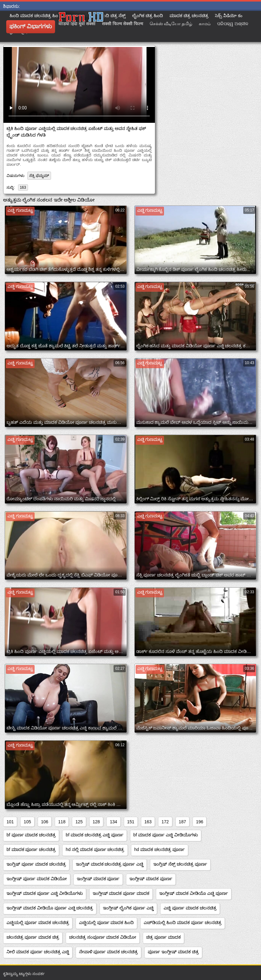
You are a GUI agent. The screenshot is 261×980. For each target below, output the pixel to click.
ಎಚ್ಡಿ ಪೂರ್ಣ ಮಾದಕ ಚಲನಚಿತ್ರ (190, 908)
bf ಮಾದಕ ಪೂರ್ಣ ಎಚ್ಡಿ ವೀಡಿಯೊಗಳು (166, 835)
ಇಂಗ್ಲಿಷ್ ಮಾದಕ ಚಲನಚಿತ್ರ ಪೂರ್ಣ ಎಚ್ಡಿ (110, 864)
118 (62, 822)
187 (182, 822)
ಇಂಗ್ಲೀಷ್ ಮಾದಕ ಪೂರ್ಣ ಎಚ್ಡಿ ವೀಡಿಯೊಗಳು (45, 893)
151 (131, 822)
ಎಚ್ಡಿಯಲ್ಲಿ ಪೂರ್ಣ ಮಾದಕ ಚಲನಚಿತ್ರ (38, 922)
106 (45, 822)
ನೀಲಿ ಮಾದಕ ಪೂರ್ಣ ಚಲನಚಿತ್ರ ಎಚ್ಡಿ (38, 952)
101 (10, 822)
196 (200, 822)
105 (27, 822)
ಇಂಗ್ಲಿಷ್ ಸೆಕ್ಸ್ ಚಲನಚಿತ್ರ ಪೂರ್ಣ (180, 864)
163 (23, 187)
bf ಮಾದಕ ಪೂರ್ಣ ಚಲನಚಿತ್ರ (31, 849)
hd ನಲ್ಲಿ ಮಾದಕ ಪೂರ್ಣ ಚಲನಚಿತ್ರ (95, 849)
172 (165, 822)
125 (79, 822)
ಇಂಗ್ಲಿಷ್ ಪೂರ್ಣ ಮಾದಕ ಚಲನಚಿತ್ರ (36, 864)
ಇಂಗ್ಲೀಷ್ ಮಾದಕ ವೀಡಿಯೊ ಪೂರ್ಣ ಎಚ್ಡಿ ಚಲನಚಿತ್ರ (50, 908)
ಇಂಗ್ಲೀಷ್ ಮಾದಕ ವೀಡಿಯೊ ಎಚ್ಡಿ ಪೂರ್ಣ (194, 893)
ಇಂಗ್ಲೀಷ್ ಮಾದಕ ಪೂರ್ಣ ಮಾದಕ (121, 893)
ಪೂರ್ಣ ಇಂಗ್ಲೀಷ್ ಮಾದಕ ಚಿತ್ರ (173, 952)
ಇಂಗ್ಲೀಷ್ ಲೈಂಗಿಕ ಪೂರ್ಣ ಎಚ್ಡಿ (128, 908)
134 (113, 822)
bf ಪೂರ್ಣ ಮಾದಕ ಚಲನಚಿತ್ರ (31, 835)
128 (96, 822)
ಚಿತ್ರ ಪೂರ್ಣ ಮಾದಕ (163, 937)
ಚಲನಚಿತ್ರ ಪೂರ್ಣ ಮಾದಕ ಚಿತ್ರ (33, 937)
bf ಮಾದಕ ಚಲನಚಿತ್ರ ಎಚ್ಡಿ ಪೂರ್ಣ (94, 835)
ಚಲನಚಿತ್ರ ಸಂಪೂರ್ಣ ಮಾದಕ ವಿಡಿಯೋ (103, 937)
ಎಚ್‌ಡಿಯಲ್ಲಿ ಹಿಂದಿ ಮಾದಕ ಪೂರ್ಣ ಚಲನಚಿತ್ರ (183, 922)
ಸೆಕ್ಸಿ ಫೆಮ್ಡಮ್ (39, 176)
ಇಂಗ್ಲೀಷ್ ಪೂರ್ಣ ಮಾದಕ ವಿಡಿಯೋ (37, 879)
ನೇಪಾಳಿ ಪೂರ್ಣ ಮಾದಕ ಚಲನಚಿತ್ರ (109, 952)
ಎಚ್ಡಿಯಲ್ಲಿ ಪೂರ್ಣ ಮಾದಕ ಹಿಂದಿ (107, 922)
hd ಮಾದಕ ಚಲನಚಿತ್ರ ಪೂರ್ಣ (160, 849)
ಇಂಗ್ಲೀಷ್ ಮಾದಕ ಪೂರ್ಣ (98, 879)
